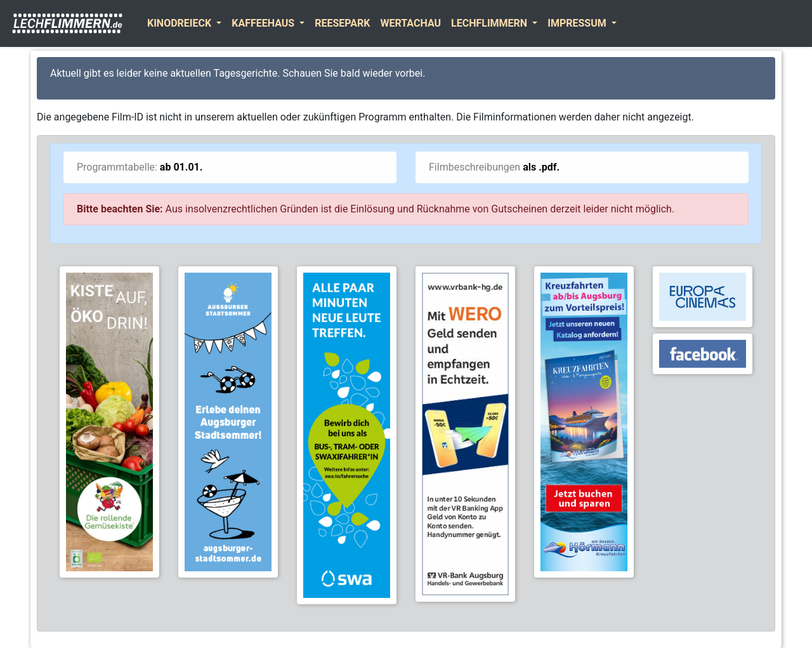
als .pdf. (541, 167)
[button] (184, 23)
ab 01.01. (181, 167)
